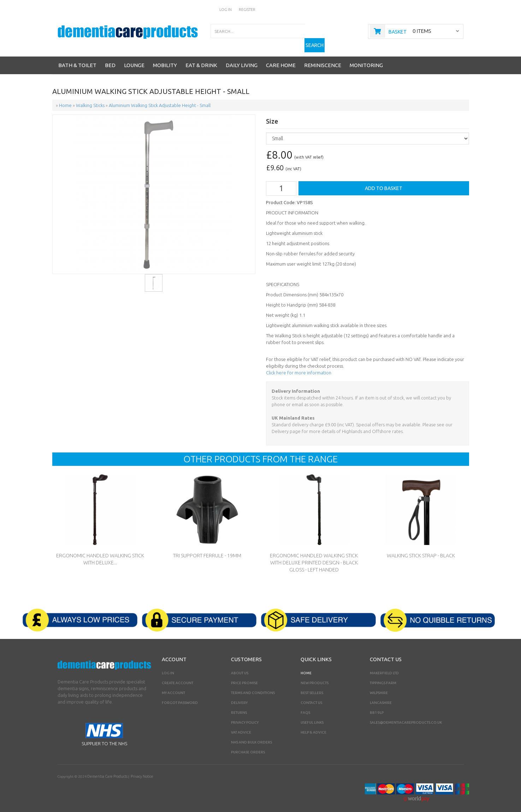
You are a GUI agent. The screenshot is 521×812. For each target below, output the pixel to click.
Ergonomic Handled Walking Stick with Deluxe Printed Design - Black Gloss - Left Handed (314, 556)
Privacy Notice (140, 769)
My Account (173, 686)
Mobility (165, 59)
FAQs (305, 706)
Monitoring (366, 59)
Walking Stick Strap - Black (421, 549)
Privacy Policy (245, 715)
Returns (239, 706)
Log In (226, 9)
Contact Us (311, 696)
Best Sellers (312, 686)
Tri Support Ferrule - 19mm (207, 549)
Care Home (281, 59)
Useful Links (312, 715)
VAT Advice (241, 725)
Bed (110, 59)
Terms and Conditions (253, 686)
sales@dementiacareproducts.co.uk (406, 715)
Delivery (239, 696)
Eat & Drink (201, 59)
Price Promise (244, 676)
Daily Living (242, 59)
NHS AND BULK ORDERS (251, 735)
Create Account (177, 676)
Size (272, 115)
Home (306, 666)
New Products (315, 676)
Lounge (134, 59)
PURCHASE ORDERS (248, 745)
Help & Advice (313, 725)
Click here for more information (299, 366)
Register (247, 9)
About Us (240, 666)
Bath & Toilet (77, 59)
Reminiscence (323, 59)
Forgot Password (180, 696)
